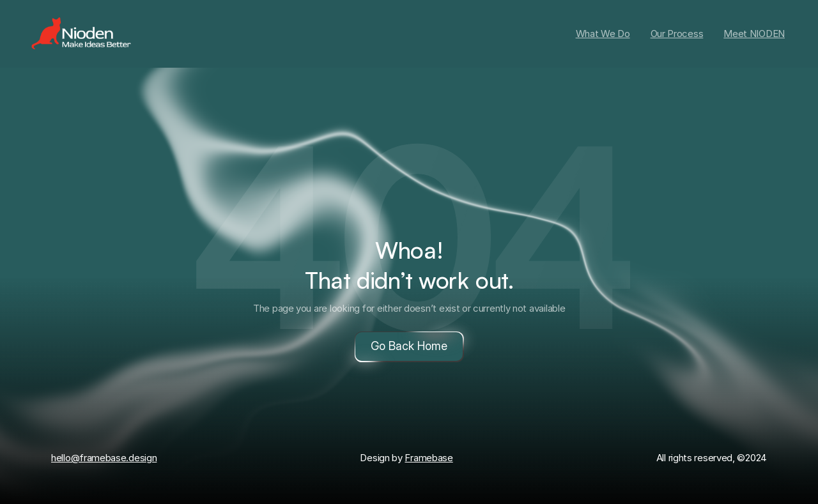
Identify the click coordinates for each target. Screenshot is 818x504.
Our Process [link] (677, 34)
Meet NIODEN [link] (754, 34)
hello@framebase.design (104, 458)
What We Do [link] (603, 34)
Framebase (428, 458)
